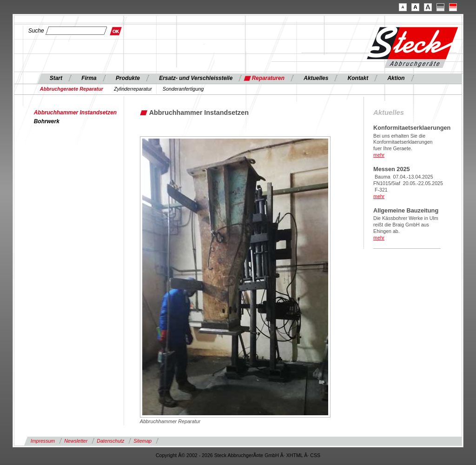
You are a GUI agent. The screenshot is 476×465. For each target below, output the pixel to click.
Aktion (396, 78)
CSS (315, 455)
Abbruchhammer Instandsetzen (75, 113)
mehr (379, 155)
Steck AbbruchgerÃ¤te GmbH (247, 455)
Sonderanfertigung (183, 89)
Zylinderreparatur (133, 89)
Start (56, 78)
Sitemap (142, 441)
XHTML (295, 455)
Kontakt (358, 78)
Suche (36, 31)
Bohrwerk (47, 121)
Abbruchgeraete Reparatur (72, 89)
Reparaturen (268, 78)
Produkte (128, 78)
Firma (89, 78)
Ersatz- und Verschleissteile (196, 78)
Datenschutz (110, 441)
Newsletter (76, 441)
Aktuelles (316, 78)
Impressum (43, 441)
